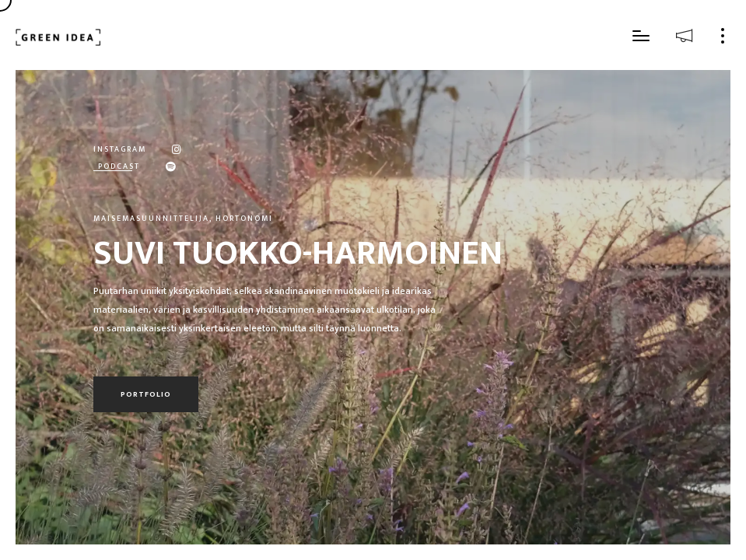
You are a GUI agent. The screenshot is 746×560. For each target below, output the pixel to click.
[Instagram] (165, 149)
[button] (641, 38)
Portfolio (146, 394)
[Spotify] (159, 166)
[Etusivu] (58, 37)
